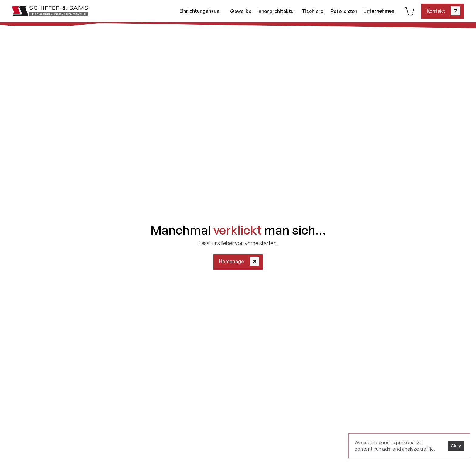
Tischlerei (313, 11)
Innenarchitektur (277, 11)
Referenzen (344, 11)
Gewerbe (241, 11)
